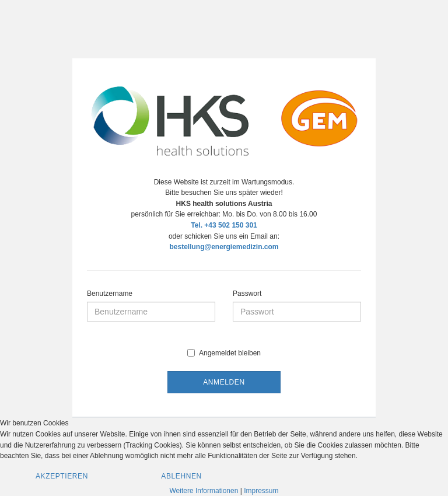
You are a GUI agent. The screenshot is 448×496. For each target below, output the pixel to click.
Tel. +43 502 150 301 (224, 225)
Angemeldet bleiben (224, 353)
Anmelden (224, 382)
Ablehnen (181, 476)
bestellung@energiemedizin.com (224, 247)
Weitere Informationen (204, 491)
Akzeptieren (62, 476)
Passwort (247, 294)
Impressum (261, 491)
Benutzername (110, 294)
